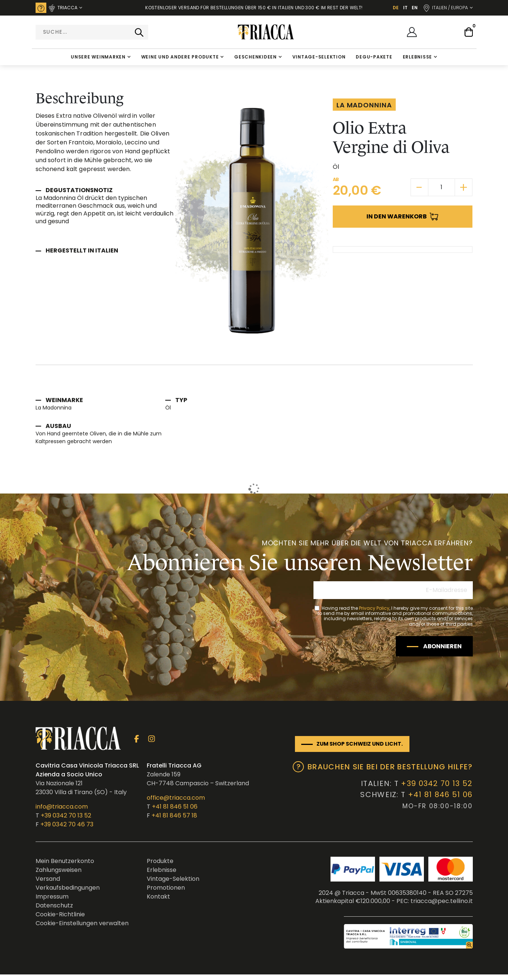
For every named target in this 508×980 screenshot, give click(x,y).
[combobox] (92, 32)
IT (405, 8)
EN (415, 8)
